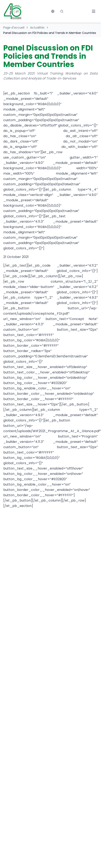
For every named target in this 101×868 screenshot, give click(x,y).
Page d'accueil (14, 28)
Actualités (37, 28)
